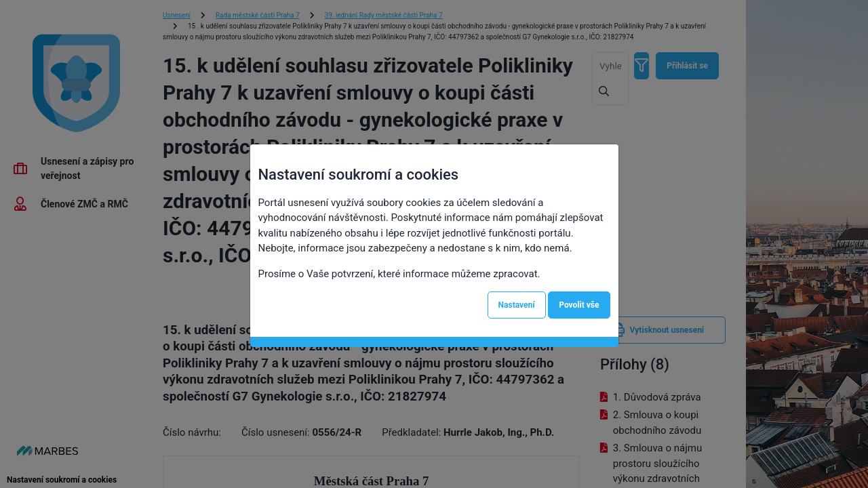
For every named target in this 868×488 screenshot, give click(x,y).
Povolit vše (579, 305)
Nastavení (517, 305)
